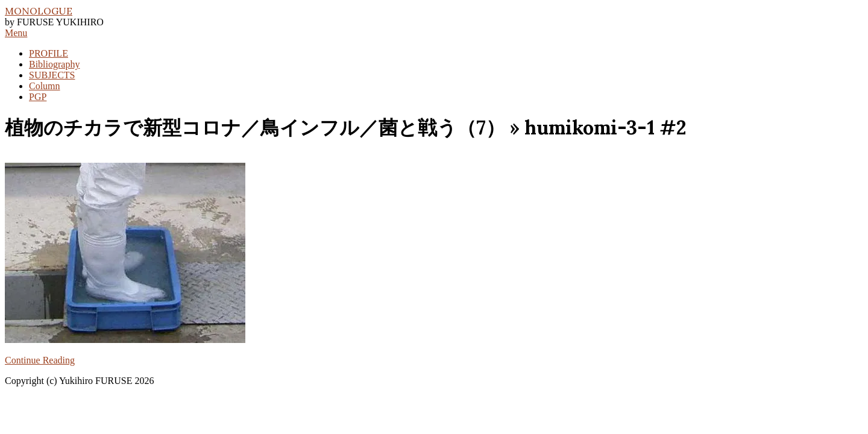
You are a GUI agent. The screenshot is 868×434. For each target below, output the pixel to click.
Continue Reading (40, 360)
